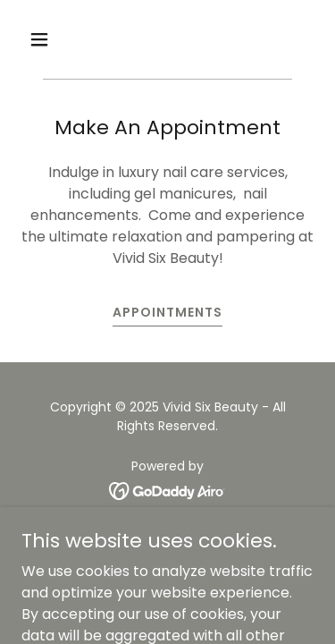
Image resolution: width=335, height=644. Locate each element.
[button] (43, 39)
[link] (167, 491)
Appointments (167, 312)
